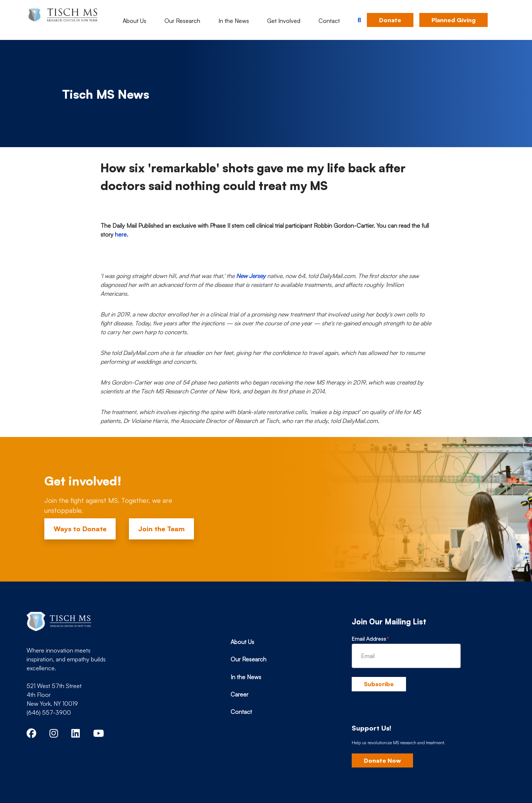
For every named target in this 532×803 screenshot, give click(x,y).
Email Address (369, 639)
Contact (329, 21)
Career (239, 694)
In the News (234, 21)
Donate (390, 20)
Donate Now (382, 760)
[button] (359, 20)
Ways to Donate (80, 529)
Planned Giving (453, 20)
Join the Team (161, 529)
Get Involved (284, 21)
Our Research (182, 21)
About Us (134, 21)
